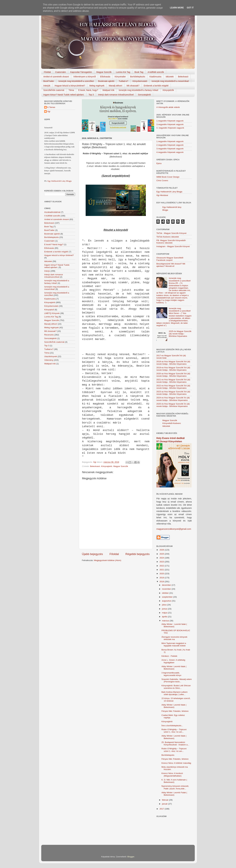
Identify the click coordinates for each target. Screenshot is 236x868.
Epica (159, 163)
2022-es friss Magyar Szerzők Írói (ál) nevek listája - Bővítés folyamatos (173, 387)
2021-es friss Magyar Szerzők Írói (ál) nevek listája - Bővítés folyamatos (173, 381)
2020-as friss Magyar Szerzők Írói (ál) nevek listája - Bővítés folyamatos (173, 375)
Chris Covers (162, 181)
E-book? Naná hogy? (54, 244)
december (167, 585)
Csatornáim (61, 72)
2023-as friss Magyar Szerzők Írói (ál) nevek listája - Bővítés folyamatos (173, 393)
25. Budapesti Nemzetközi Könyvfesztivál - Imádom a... (175, 743)
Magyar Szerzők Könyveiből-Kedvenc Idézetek (172, 423)
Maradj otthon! (116, 86)
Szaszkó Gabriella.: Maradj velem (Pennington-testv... (177, 680)
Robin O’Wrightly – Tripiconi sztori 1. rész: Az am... (174, 731)
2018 (162, 582)
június (165, 609)
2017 (162, 809)
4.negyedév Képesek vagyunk (170, 152)
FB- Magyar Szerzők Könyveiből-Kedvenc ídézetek (171, 242)
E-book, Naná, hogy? (88, 90)
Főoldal (47, 72)
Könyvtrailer (120, 77)
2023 (162, 562)
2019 (162, 578)
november (167, 589)
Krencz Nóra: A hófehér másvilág (176, 763)
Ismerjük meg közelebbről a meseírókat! (170, 81)
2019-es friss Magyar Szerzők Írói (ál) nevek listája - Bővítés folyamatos (173, 369)
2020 (162, 574)
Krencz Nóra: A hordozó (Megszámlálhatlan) (172, 774)
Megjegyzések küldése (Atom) (108, 560)
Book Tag (139, 72)
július (165, 605)
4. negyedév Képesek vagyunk (170, 128)
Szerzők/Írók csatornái (54, 90)
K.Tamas (51, 107)
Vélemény (49, 360)
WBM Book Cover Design (168, 177)
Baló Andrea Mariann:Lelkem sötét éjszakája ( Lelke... (175, 693)
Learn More (177, 8)
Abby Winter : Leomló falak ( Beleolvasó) (174, 625)
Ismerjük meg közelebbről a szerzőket (76, 81)
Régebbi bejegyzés (137, 554)
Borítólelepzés (168, 755)
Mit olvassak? (133, 86)
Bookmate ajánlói (106, 81)
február (165, 800)
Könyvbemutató (140, 81)
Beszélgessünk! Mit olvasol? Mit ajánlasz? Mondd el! (171, 265)
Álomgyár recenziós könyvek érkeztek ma (174, 638)
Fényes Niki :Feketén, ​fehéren (175, 759)
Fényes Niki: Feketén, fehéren (175, 711)
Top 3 (91, 95)
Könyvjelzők (168, 90)
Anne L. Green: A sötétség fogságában (173, 661)
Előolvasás (105, 77)
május (165, 613)
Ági (49, 111)
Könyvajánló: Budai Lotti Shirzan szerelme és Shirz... (176, 687)
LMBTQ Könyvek (52, 313)
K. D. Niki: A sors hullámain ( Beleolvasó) (174, 781)
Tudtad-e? (123, 81)
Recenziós (49, 335)
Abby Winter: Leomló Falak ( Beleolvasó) (174, 794)
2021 (162, 570)
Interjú (47, 271)
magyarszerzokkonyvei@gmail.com (174, 529)
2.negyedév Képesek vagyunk (170, 145)
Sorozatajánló (144, 95)
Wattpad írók (108, 90)
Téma (71, 90)
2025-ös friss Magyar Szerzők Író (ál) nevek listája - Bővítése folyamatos (173, 405)
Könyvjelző (49, 310)
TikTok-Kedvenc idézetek (168, 237)
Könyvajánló (107, 466)
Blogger (131, 857)
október (166, 593)
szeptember (168, 597)
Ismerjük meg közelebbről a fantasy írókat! (139, 90)
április (165, 617)
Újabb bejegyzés (92, 554)
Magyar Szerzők (104, 72)
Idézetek (170, 77)
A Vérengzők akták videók (168, 107)
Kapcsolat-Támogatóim (81, 72)
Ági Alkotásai (162, 195)
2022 (162, 566)
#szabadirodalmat (52, 212)
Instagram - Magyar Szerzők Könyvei (173, 246)
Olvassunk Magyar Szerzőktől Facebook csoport (170, 259)
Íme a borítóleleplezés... (172, 726)
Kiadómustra (155, 77)
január (165, 804)
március (166, 621)
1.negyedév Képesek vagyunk (170, 121)
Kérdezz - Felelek (169, 656)
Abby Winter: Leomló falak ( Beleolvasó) (174, 668)
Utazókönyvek (51, 356)
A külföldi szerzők (156, 72)
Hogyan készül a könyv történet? (59, 255)
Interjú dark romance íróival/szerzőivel (116, 95)
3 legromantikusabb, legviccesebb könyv (171, 674)
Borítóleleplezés (138, 77)
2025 (162, 554)
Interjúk (47, 86)
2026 (162, 550)
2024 (162, 558)
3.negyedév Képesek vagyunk (170, 124)
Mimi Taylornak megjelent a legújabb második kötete (174, 644)
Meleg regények (97, 86)
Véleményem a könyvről (85, 77)
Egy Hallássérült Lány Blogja (59, 181)
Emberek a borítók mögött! (156, 86)
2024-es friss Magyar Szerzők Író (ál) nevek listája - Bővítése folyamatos (173, 399)
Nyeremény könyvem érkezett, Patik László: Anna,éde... (175, 787)
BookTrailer (49, 81)
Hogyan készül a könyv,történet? (70, 86)
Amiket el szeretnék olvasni (56, 77)
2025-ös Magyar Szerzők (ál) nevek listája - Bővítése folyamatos (180, 334)
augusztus (167, 601)
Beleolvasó (183, 77)
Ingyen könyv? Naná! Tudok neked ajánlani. (64, 95)
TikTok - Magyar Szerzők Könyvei (171, 233)
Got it (190, 8)
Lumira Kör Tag (123, 72)
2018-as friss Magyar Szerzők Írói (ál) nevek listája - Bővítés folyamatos (173, 363)
